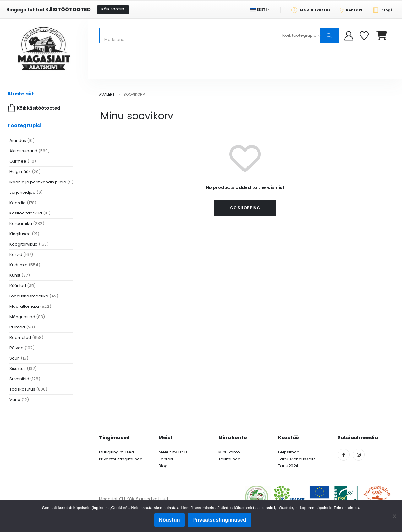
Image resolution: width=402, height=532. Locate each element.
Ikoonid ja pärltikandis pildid (38, 182)
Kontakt (166, 459)
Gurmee (18, 161)
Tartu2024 (288, 466)
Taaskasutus (22, 389)
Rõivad (16, 348)
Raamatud (20, 337)
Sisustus (18, 369)
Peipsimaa (289, 452)
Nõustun (169, 520)
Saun (15, 358)
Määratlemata (24, 306)
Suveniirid (19, 379)
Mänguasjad (22, 317)
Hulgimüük (20, 172)
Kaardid (18, 203)
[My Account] (349, 36)
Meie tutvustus (173, 452)
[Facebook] (344, 455)
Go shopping (245, 208)
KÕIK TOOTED (113, 9)
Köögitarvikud (24, 244)
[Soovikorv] (365, 36)
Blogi (164, 466)
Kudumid (19, 265)
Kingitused (20, 234)
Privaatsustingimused (121, 459)
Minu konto (229, 452)
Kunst (15, 275)
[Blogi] (384, 10)
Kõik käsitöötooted (33, 108)
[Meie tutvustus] (313, 10)
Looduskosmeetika (29, 296)
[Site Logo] (44, 49)
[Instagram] (359, 455)
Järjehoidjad (22, 192)
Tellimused (229, 459)
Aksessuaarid (23, 151)
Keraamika (21, 223)
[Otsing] (329, 35)
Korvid (16, 255)
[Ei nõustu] (394, 516)
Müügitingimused (117, 452)
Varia (15, 400)
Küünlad (18, 286)
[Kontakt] (353, 10)
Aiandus (18, 141)
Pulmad (17, 327)
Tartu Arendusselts (297, 459)
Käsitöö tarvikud (26, 213)
